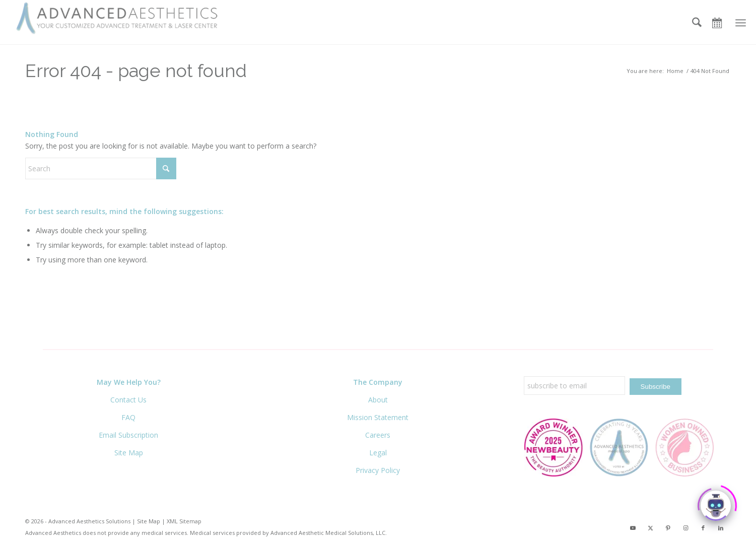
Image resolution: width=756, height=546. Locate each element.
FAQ (128, 417)
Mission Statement (378, 417)
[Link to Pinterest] (668, 529)
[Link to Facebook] (703, 529)
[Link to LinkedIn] (721, 529)
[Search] (697, 23)
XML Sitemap (184, 521)
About (378, 400)
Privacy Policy (378, 470)
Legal (378, 453)
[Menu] (741, 23)
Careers (378, 435)
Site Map (129, 453)
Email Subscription (128, 435)
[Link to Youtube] (633, 529)
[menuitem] (697, 23)
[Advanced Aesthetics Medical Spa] (121, 19)
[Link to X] (650, 529)
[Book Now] (720, 23)
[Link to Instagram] (685, 529)
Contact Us (128, 400)
